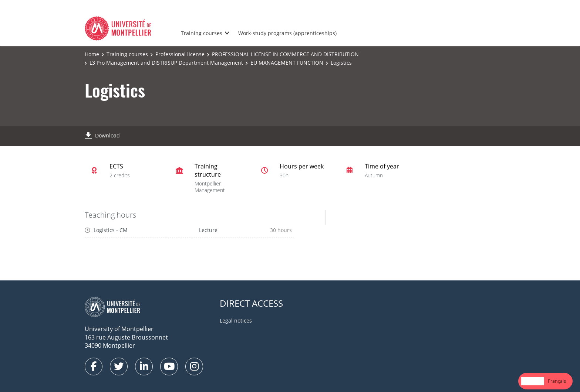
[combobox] (533, 381)
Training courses (202, 33)
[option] (557, 381)
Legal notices (236, 321)
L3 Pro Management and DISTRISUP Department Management (166, 63)
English (533, 381)
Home (92, 54)
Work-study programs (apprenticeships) (287, 33)
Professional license (180, 54)
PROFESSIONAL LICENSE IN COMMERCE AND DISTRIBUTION (285, 54)
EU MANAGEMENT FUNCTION (287, 63)
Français (557, 381)
